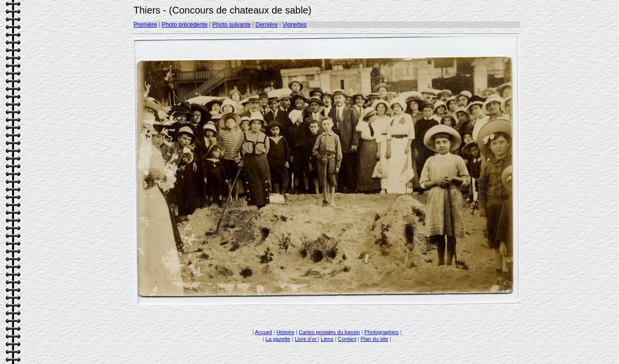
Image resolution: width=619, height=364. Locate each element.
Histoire (286, 332)
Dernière (266, 25)
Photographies (381, 332)
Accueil (263, 332)
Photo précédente (184, 25)
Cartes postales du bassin (330, 332)
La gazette (278, 339)
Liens (327, 339)
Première (145, 25)
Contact (347, 339)
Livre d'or (306, 339)
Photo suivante (231, 25)
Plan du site (374, 339)
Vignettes (295, 25)
